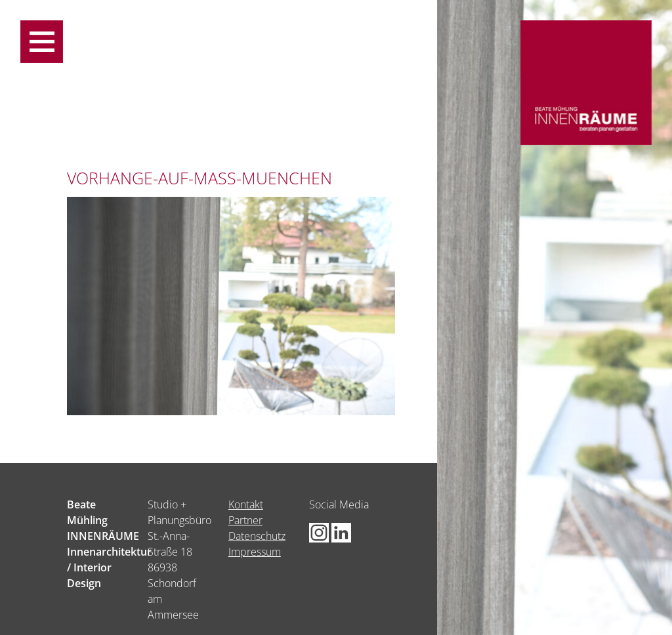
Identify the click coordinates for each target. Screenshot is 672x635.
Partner (245, 520)
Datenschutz (257, 536)
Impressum (255, 552)
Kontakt (246, 504)
